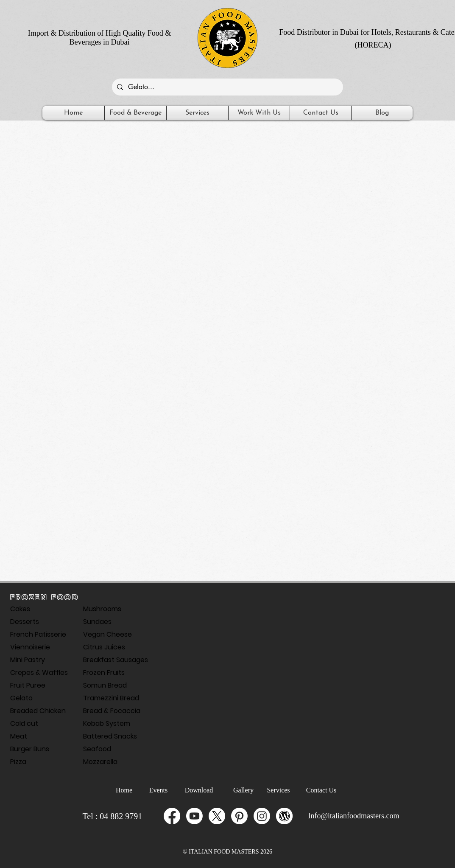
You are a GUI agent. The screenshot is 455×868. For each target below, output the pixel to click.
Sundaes (97, 622)
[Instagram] (262, 816)
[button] (135, 113)
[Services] (279, 790)
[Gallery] (244, 790)
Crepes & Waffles (39, 673)
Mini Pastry (28, 660)
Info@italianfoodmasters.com (354, 816)
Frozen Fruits (104, 673)
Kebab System (107, 723)
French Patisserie (38, 634)
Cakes (20, 609)
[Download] (199, 790)
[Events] (159, 790)
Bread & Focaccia (112, 711)
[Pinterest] (239, 816)
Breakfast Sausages (113, 660)
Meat (19, 736)
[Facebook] (172, 816)
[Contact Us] (321, 790)
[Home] (124, 790)
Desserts (25, 622)
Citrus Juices (104, 647)
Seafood (97, 749)
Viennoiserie (30, 647)
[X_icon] (217, 816)
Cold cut (24, 723)
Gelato (21, 698)
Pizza (18, 762)
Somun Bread (105, 685)
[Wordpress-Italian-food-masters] (284, 816)
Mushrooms (102, 609)
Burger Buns (30, 749)
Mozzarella (100, 762)
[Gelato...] (227, 87)
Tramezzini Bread (111, 698)
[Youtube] (194, 816)
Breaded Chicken (38, 711)
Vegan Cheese (107, 634)
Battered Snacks (110, 736)
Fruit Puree (28, 685)
